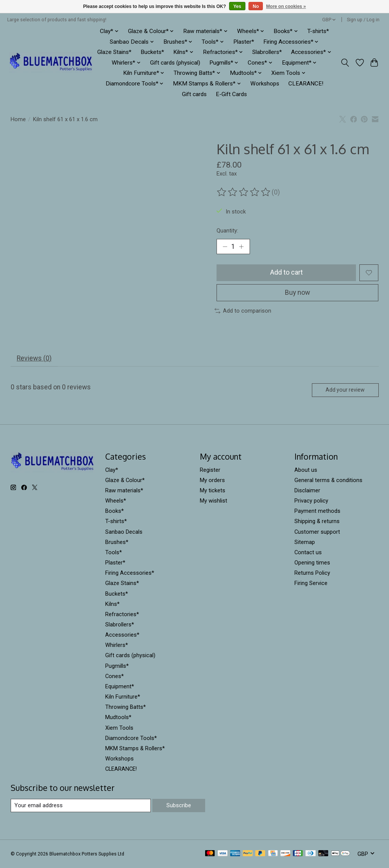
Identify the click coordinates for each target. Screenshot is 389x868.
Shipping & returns (317, 522)
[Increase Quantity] (241, 247)
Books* (115, 511)
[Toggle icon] (345, 63)
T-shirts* (318, 31)
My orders (212, 480)
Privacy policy (311, 501)
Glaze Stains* (114, 52)
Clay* (112, 470)
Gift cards (194, 94)
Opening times (312, 563)
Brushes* (117, 542)
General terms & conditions (328, 480)
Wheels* (116, 501)
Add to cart (286, 272)
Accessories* (122, 635)
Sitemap (305, 542)
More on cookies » (286, 6)
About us (306, 470)
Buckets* (152, 52)
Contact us (308, 552)
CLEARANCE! (306, 84)
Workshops (265, 84)
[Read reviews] (244, 192)
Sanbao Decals (124, 532)
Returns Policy (312, 573)
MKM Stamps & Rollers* (135, 748)
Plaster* (244, 42)
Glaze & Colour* (125, 480)
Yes (237, 6)
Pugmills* (117, 666)
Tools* (114, 552)
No (256, 6)
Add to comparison (243, 311)
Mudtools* (118, 718)
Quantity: (227, 231)
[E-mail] (81, 806)
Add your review (345, 390)
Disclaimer (307, 490)
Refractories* (122, 614)
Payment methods (317, 511)
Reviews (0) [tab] (34, 358)
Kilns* (112, 604)
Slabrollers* (267, 52)
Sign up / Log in (363, 20)
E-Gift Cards (231, 94)
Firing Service (311, 583)
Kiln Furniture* (123, 697)
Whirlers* (117, 645)
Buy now (298, 292)
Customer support (317, 532)
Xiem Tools (119, 728)
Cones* (115, 676)
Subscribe (179, 805)
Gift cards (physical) (175, 63)
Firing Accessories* (130, 573)
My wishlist (213, 501)
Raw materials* (124, 490)
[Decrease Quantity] (225, 247)
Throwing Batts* (126, 707)
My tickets (213, 490)
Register (210, 470)
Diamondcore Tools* (131, 738)
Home (18, 119)
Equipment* (120, 686)
